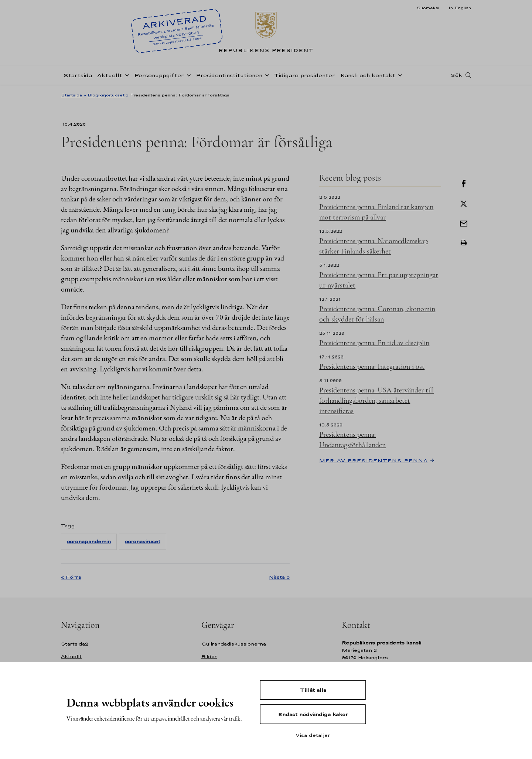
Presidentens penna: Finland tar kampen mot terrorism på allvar (376, 212)
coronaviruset (143, 542)
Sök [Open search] (456, 75)
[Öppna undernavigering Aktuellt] (126, 75)
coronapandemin (89, 542)
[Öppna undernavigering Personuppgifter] (187, 75)
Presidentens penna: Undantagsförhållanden (352, 440)
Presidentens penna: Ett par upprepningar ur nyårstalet (379, 280)
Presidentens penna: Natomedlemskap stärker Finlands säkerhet (374, 246)
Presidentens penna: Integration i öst (372, 367)
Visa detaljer (313, 735)
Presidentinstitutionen (229, 75)
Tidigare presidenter (305, 75)
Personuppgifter (159, 75)
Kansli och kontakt (368, 75)
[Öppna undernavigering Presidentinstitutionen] (266, 75)
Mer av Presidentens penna (374, 460)
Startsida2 (75, 644)
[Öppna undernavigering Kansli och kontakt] (399, 75)
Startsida (78, 75)
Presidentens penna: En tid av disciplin (374, 343)
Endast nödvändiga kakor (313, 714)
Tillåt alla (313, 690)
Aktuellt (110, 75)
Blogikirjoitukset (106, 95)
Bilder (209, 656)
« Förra (71, 577)
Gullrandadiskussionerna (234, 644)
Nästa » (279, 577)
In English (460, 8)
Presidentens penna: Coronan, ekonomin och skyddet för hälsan (377, 314)
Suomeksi (428, 8)
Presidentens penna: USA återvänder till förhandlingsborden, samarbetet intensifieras (376, 401)
